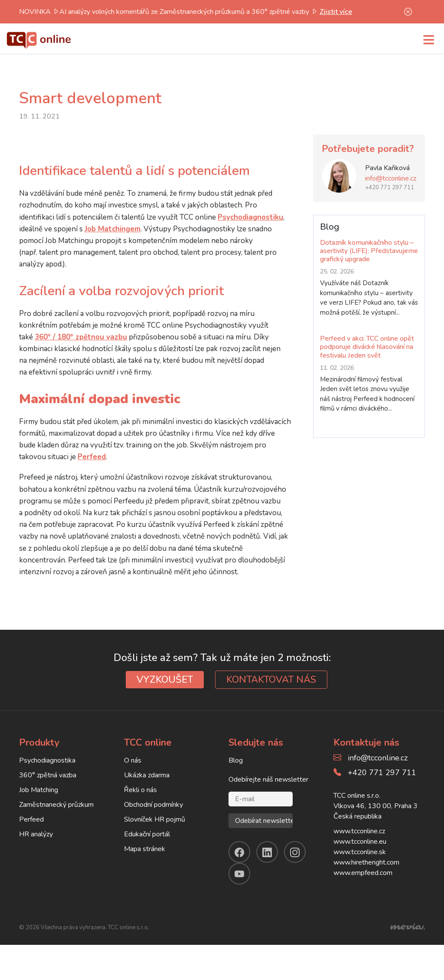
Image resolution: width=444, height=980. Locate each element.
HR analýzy (36, 834)
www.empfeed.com (363, 873)
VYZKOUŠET (165, 680)
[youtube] (239, 874)
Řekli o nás (140, 790)
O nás (133, 760)
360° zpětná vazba (48, 775)
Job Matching (39, 790)
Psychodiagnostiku (250, 217)
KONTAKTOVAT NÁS (271, 680)
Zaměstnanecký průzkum (56, 805)
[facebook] (239, 852)
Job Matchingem (113, 229)
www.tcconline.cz (359, 831)
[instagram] (295, 852)
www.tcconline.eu (360, 842)
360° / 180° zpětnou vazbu (81, 337)
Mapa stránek (145, 849)
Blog (236, 760)
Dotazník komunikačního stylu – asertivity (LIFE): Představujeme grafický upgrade (369, 251)
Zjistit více (336, 12)
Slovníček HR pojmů (155, 819)
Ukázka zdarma (147, 775)
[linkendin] (267, 852)
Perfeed (92, 457)
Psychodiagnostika (47, 760)
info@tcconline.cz (391, 178)
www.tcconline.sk (360, 852)
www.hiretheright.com (366, 862)
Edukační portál (147, 834)
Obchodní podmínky (153, 805)
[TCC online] (39, 39)
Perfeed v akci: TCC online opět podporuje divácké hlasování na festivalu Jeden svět (367, 347)
